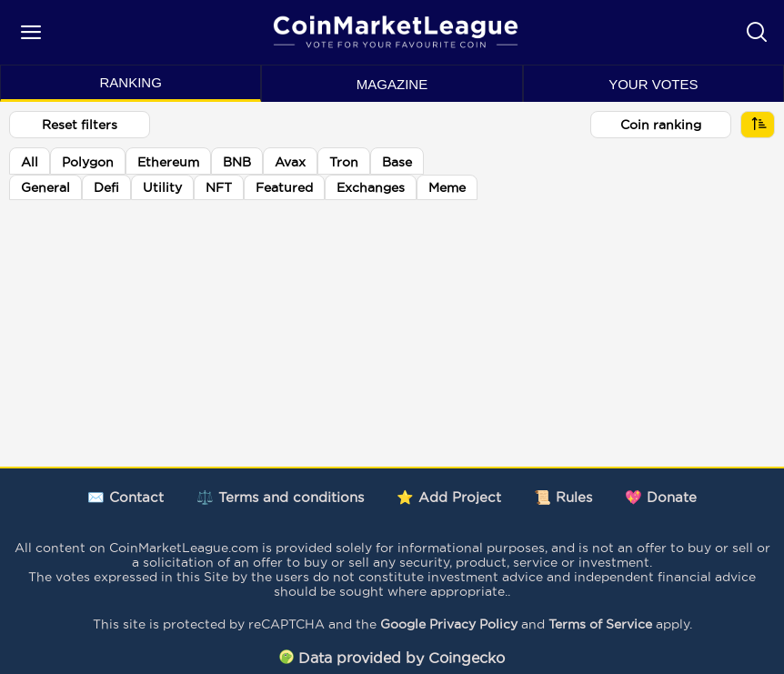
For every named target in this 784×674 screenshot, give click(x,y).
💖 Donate (661, 497)
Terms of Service (600, 624)
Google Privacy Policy (449, 624)
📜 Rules (563, 497)
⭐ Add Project (449, 497)
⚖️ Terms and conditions (280, 497)
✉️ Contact (126, 497)
